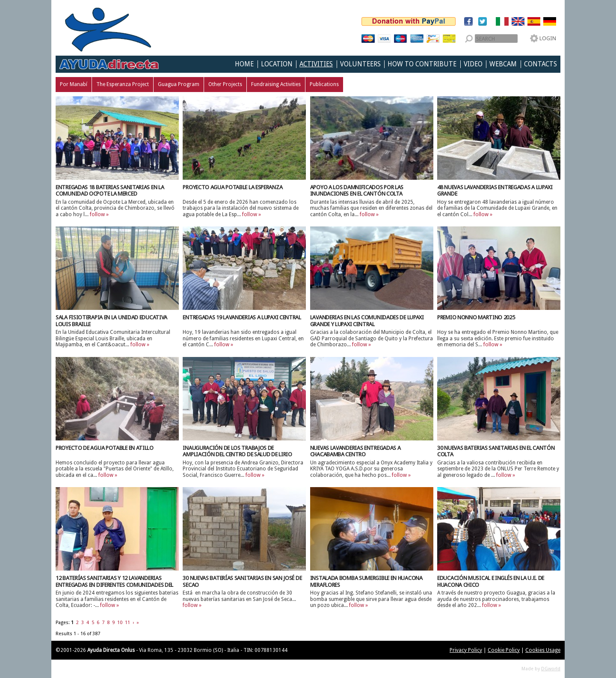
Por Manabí (74, 84)
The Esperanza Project (123, 84)
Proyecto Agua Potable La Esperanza (232, 187)
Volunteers (360, 64)
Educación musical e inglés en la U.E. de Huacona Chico (491, 581)
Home (244, 64)
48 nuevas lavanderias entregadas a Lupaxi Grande (495, 191)
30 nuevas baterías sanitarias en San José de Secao (242, 581)
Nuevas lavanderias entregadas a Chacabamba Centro (355, 451)
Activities (316, 64)
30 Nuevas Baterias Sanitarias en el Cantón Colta (496, 451)
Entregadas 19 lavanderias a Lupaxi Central (242, 317)
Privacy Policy (466, 650)
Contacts (540, 64)
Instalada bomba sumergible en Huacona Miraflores (366, 581)
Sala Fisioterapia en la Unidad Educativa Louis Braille (111, 321)
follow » (99, 214)
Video (473, 64)
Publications (324, 84)
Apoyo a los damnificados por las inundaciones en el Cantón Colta (357, 191)
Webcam (503, 64)
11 (127, 623)
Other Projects (225, 84)
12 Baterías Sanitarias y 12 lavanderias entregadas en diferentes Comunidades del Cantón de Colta (114, 585)
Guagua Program (179, 84)
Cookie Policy (504, 650)
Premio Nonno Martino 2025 (476, 317)
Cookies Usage (543, 650)
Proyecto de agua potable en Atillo (105, 448)
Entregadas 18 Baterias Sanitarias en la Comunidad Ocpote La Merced (110, 191)
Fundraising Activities (276, 84)
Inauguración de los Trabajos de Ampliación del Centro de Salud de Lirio (237, 451)
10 (120, 623)
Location (277, 64)
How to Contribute (422, 64)
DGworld (551, 669)
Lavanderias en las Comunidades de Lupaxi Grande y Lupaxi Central (367, 321)
